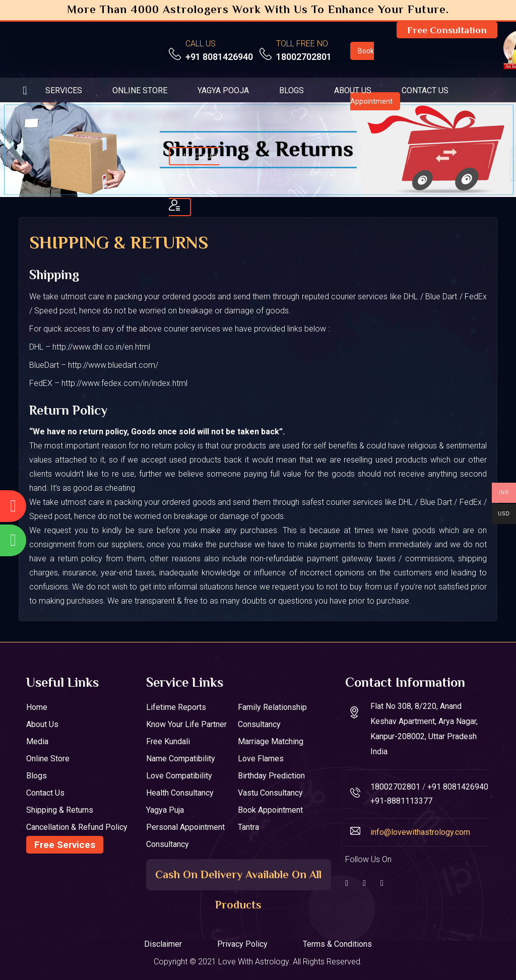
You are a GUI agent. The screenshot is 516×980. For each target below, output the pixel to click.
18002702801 (304, 57)
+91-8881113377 (401, 801)
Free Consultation (447, 30)
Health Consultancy (180, 793)
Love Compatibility (179, 776)
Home (37, 707)
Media (37, 741)
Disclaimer (163, 944)
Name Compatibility (181, 759)
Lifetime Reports (176, 707)
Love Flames (261, 759)
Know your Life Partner (186, 724)
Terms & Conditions (337, 944)
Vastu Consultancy (270, 793)
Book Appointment (270, 810)
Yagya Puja (165, 810)
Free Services (65, 845)
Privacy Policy (242, 944)
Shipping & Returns (60, 810)
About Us (42, 724)
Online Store (48, 759)
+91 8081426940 (219, 57)
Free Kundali (168, 741)
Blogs (37, 776)
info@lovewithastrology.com (420, 832)
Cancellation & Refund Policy (77, 827)
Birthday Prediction (271, 776)
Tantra (248, 827)
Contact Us (45, 793)
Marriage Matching (271, 741)
